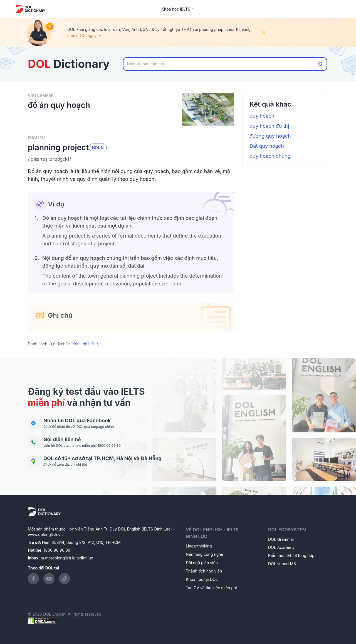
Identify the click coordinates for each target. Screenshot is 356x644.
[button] (131, 159)
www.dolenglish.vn (45, 535)
